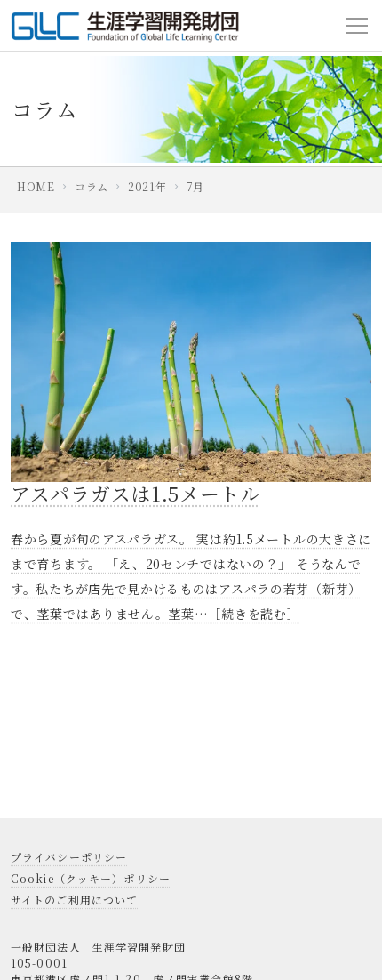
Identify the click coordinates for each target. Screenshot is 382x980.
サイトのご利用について (74, 900)
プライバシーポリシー (69, 857)
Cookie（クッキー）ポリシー (91, 878)
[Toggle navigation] (357, 26)
